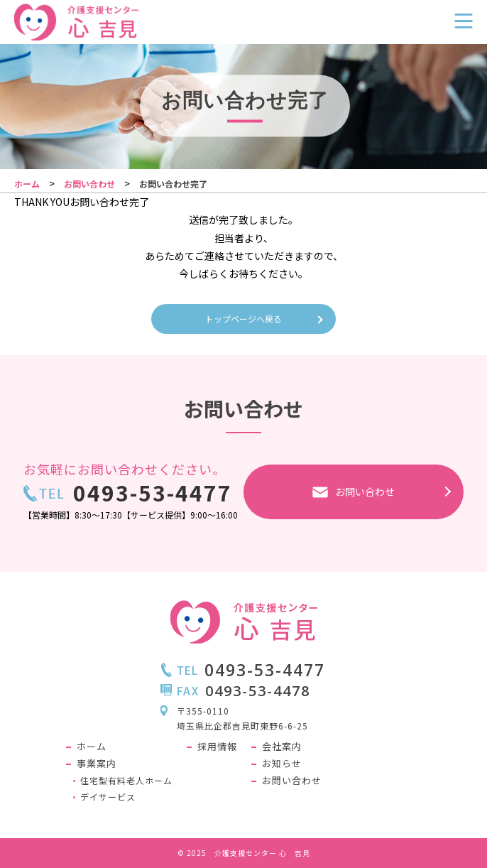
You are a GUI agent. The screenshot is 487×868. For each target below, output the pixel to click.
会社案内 (282, 747)
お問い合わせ (292, 781)
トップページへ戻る (243, 319)
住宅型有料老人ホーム (126, 781)
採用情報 (217, 747)
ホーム (92, 747)
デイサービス (108, 797)
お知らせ (282, 764)
